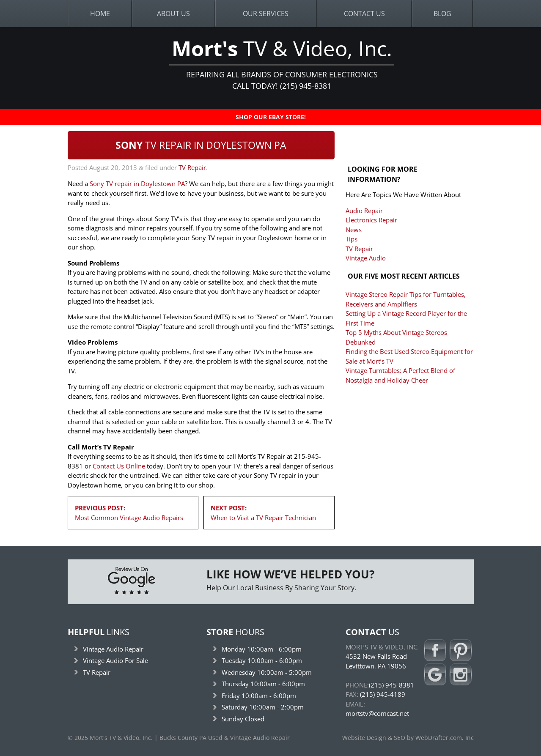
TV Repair (192, 167)
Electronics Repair (371, 220)
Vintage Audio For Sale (115, 660)
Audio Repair (364, 211)
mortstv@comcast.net (377, 713)
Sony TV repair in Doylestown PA (137, 184)
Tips (352, 239)
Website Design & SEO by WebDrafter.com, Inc (408, 738)
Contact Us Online (119, 466)
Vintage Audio (366, 258)
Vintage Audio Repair (113, 649)
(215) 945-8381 (391, 685)
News (354, 230)
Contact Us (364, 14)
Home (100, 14)
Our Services (266, 14)
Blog (442, 14)
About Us (173, 14)
